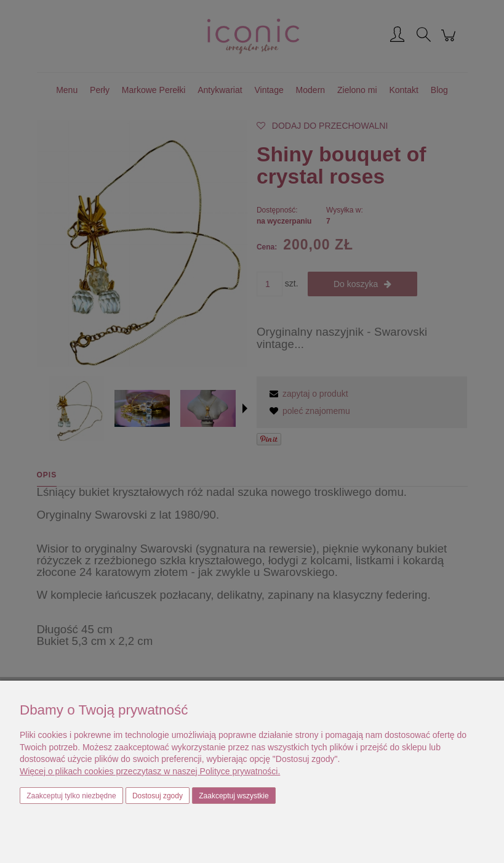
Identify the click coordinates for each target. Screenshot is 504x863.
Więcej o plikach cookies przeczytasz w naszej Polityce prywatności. (150, 771)
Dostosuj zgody (158, 796)
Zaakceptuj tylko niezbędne (71, 796)
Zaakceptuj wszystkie (234, 796)
